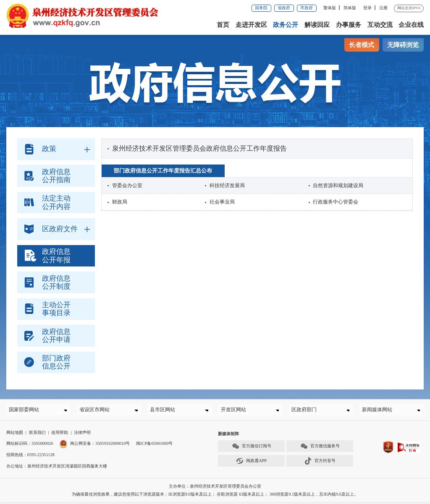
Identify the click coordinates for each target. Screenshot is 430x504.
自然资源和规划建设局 (338, 185)
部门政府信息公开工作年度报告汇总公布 (163, 171)
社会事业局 (222, 202)
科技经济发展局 (227, 185)
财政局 (120, 202)
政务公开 (286, 25)
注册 (383, 8)
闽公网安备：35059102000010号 (94, 446)
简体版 (350, 8)
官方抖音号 (320, 463)
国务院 (261, 8)
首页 (223, 25)
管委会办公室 (127, 185)
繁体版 (330, 8)
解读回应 (317, 25)
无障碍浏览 (403, 45)
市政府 (307, 8)
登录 (367, 8)
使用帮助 (60, 435)
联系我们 (37, 435)
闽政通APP (251, 463)
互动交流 (380, 25)
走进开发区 (251, 25)
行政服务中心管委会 (336, 202)
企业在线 (411, 25)
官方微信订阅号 (252, 448)
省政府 (284, 8)
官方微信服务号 (320, 448)
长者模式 (362, 45)
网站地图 (15, 435)
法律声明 (82, 435)
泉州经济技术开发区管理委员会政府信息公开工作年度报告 (199, 148)
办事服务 (349, 25)
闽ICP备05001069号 (154, 446)
